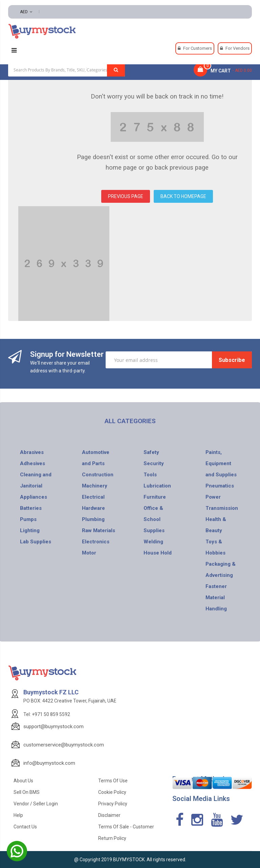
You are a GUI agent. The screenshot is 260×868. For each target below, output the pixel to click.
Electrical (93, 497)
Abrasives (32, 452)
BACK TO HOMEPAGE (183, 196)
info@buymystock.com (49, 763)
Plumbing (93, 519)
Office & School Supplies (154, 519)
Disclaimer (109, 815)
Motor (89, 553)
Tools (150, 475)
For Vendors (237, 48)
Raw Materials (99, 530)
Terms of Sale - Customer (126, 827)
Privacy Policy (113, 804)
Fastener (216, 586)
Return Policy (112, 838)
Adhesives (32, 463)
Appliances (34, 497)
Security (154, 463)
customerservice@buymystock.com (64, 745)
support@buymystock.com (53, 726)
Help (18, 815)
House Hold (158, 553)
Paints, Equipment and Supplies (221, 463)
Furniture (155, 497)
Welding (153, 542)
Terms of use (113, 781)
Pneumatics (220, 486)
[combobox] (67, 70)
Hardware (93, 508)
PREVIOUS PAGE (126, 196)
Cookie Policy (112, 792)
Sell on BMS (27, 792)
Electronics (96, 542)
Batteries (31, 508)
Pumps (28, 519)
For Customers (198, 48)
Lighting (30, 530)
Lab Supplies (36, 542)
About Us (23, 781)
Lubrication (157, 486)
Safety (151, 452)
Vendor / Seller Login (36, 804)
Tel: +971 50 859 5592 (47, 714)
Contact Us (25, 827)
